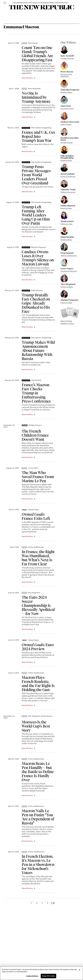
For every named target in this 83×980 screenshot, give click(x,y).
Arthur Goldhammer (36, 547)
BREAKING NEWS (21, 3)
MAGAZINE (46, 3)
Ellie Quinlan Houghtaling (41, 128)
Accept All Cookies (48, 976)
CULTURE (40, 3)
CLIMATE (34, 3)
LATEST (14, 3)
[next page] (51, 903)
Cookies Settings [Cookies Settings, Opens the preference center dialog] (32, 976)
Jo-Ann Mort (33, 468)
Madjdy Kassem (35, 425)
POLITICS (29, 3)
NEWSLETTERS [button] (53, 3)
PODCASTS (61, 3)
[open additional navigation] (5, 3)
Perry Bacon (33, 43)
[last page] (53, 903)
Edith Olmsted (37, 290)
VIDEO (66, 3)
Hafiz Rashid (36, 380)
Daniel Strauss (47, 716)
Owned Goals (34, 510)
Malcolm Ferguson (39, 247)
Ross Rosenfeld (34, 89)
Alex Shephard (34, 593)
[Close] (80, 970)
